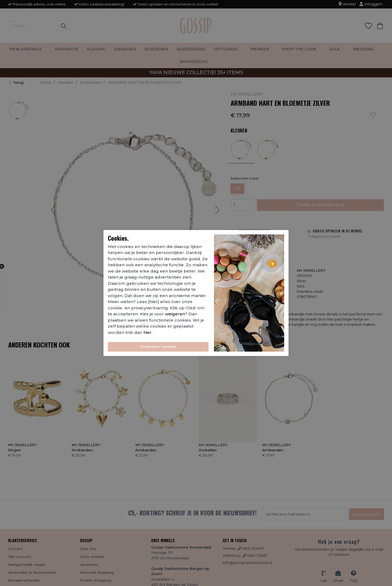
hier (148, 332)
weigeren (175, 314)
